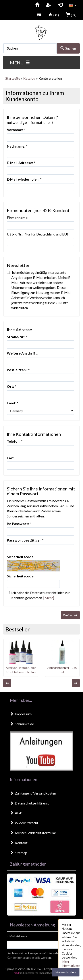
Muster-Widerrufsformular (33, 833)
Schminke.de (22, 724)
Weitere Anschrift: (22, 353)
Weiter (70, 615)
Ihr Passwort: (18, 524)
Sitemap (19, 853)
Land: (11, 403)
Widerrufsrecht (24, 823)
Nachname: (16, 146)
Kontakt (19, 843)
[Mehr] (49, 598)
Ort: (10, 386)
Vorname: (15, 130)
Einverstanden (66, 972)
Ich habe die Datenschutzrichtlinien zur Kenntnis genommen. (38, 595)
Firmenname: (18, 217)
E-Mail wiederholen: (23, 179)
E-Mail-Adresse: (20, 163)
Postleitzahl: (17, 370)
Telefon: (14, 441)
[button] (73, 5)
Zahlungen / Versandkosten (33, 793)
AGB (16, 813)
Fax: (10, 458)
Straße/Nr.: (16, 337)
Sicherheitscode (20, 557)
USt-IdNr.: (15, 234)
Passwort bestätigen (24, 540)
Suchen (68, 48)
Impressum (21, 714)
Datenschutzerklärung (29, 803)
